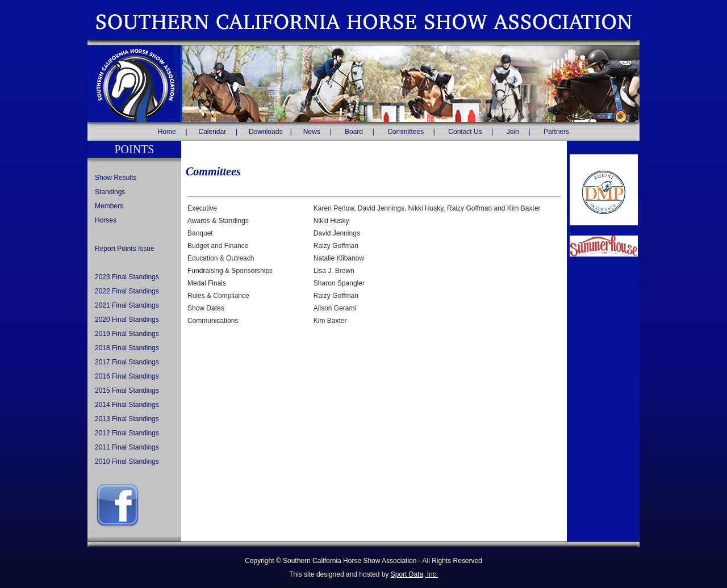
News (312, 132)
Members (109, 206)
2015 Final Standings (127, 390)
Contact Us (465, 132)
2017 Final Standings (127, 362)
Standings (110, 192)
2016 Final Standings (127, 376)
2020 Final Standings (127, 320)
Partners (556, 132)
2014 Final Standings (127, 405)
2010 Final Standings (127, 461)
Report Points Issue (125, 249)
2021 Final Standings (127, 305)
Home (167, 132)
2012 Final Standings (127, 433)
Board (354, 132)
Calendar (213, 132)
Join (513, 132)
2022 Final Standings (127, 291)
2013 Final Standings (127, 419)
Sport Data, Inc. (414, 574)
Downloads (266, 132)
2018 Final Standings (127, 348)
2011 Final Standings (127, 447)
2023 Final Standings (127, 277)
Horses (106, 220)
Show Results (116, 178)
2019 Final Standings (127, 334)
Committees (406, 132)
